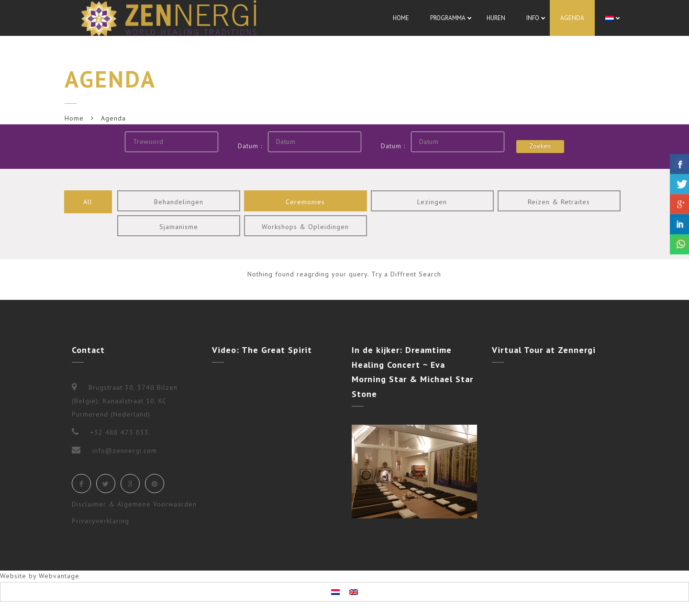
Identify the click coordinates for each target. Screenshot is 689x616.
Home (74, 118)
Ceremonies (305, 202)
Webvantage (59, 576)
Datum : (250, 146)
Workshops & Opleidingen (305, 227)
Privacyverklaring (100, 521)
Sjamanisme (179, 227)
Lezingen (432, 202)
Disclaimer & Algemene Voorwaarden (134, 504)
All (88, 202)
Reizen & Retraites (559, 202)
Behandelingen (179, 202)
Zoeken (540, 146)
